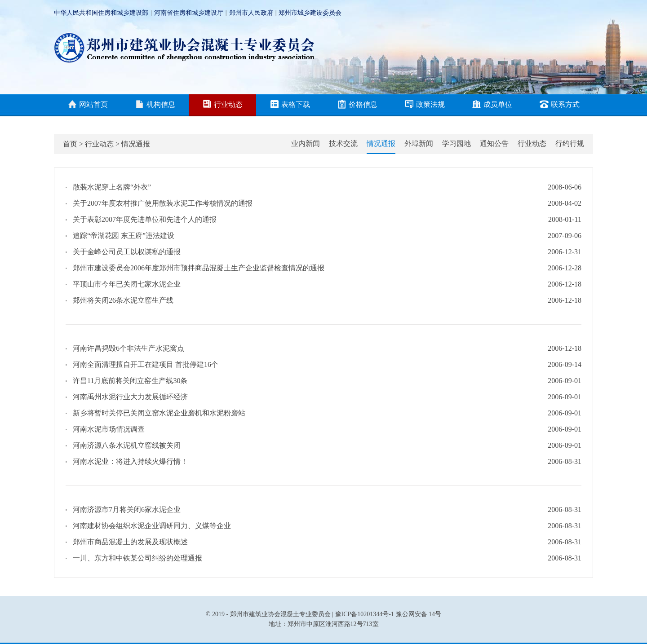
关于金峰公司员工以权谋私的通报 (127, 252)
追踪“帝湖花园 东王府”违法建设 (124, 236)
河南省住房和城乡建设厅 (189, 13)
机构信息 (155, 105)
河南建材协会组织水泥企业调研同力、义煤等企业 (152, 526)
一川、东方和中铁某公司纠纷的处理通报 (137, 558)
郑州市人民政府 (251, 13)
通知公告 (494, 143)
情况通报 (136, 144)
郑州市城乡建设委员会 (310, 13)
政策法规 (425, 105)
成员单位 (492, 105)
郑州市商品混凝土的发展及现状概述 (130, 542)
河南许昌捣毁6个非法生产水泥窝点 (129, 348)
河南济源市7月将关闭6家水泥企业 (127, 509)
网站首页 (88, 105)
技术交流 (343, 143)
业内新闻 (306, 143)
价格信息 (357, 105)
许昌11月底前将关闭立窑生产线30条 (130, 381)
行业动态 (223, 105)
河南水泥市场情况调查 (109, 429)
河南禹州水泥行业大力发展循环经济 (130, 397)
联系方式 (560, 105)
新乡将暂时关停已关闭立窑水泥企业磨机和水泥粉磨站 (159, 413)
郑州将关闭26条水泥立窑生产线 (123, 300)
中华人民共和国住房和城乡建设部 (101, 13)
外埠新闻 (419, 143)
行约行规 (570, 143)
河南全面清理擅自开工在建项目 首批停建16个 (146, 364)
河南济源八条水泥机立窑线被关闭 (127, 445)
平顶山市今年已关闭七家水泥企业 (127, 284)
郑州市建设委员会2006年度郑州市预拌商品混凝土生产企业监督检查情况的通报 (199, 268)
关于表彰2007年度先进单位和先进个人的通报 (145, 219)
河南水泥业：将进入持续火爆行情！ (130, 461)
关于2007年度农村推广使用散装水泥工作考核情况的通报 (163, 203)
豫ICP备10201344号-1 (365, 614)
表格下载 (290, 105)
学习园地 (456, 143)
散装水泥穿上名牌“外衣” (112, 187)
